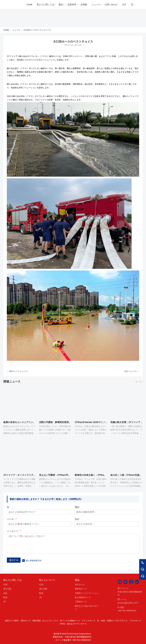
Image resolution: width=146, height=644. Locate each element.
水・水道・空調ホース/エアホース (112, 621)
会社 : (77, 519)
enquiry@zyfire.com (128, 603)
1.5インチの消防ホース (70, 621)
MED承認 (37, 621)
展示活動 (7, 589)
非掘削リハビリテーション (87, 593)
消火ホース (80, 585)
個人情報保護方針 (34, 561)
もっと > (139, 381)
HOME (6, 30)
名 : (8, 507)
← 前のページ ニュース (17, 371)
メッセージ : (14, 531)
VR (5, 602)
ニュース (16, 30)
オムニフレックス (50, 621)
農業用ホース (81, 589)
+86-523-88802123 (127, 611)
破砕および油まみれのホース (87, 607)
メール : (12, 519)
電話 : (77, 507)
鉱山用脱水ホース (83, 597)
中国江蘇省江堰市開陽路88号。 (130, 593)
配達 (5, 597)
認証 (5, 593)
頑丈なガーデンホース (77, 624)
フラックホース (88, 621)
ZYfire (62, 624)
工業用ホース (81, 602)
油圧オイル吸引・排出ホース (18, 621)
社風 (5, 585)
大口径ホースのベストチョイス (37, 30)
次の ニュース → (132, 371)
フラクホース (135, 621)
